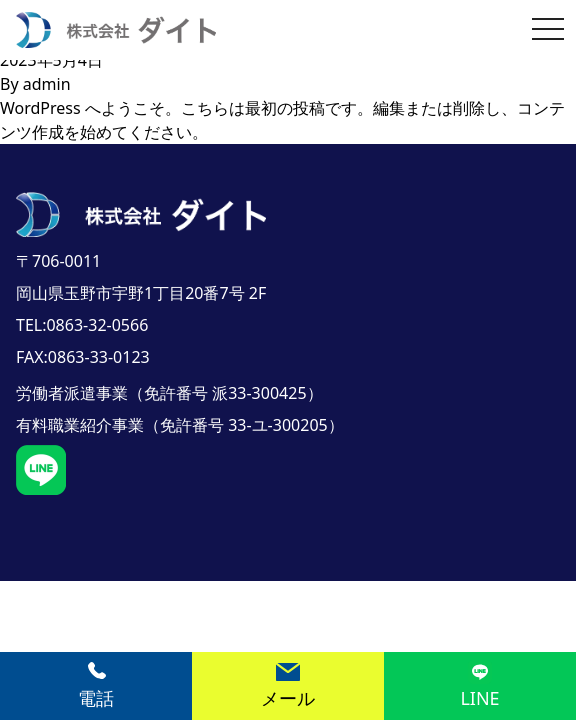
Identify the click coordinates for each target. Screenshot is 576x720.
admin (47, 84)
